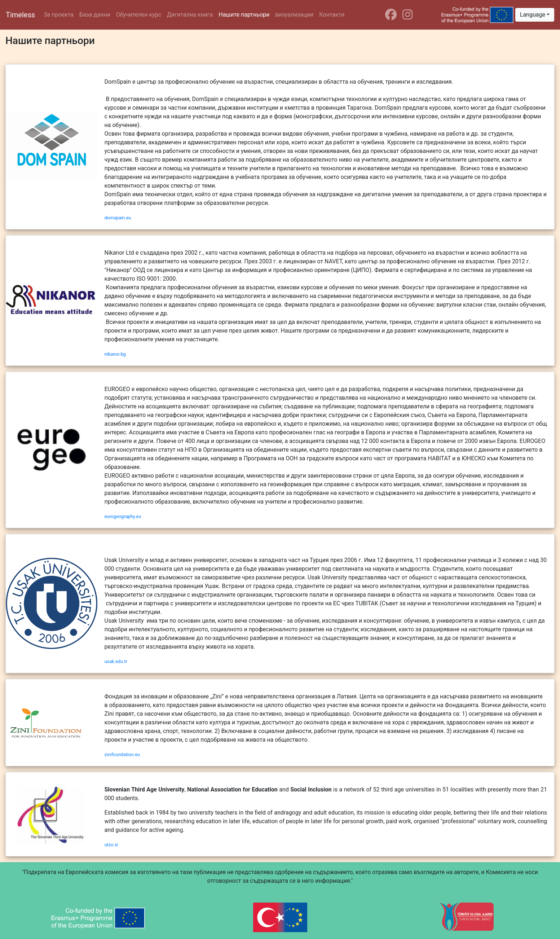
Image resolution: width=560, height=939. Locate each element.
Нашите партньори (244, 15)
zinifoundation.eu (122, 754)
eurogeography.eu (123, 516)
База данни (95, 15)
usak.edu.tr (116, 661)
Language (533, 15)
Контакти (332, 15)
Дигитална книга (190, 15)
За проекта (59, 15)
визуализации (294, 15)
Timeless (20, 15)
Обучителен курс (139, 15)
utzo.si (111, 845)
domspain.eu (118, 218)
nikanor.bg (115, 354)
